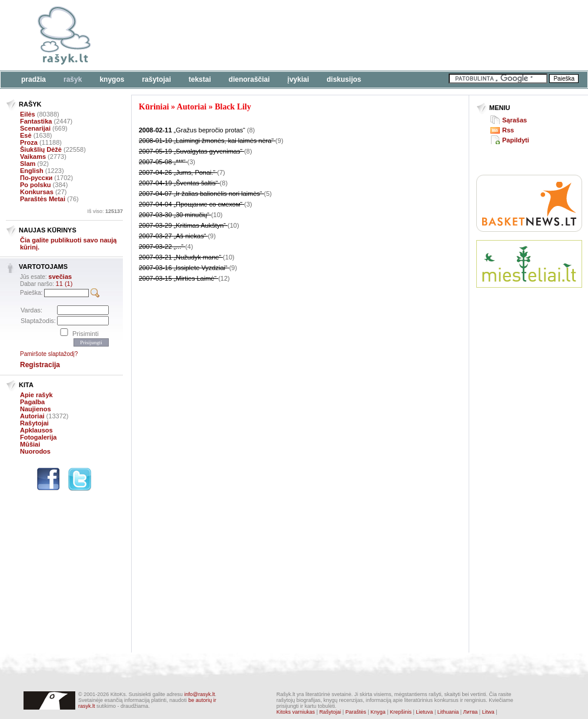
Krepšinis (401, 712)
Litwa (488, 712)
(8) (251, 130)
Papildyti (516, 140)
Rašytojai (156, 79)
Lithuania (448, 712)
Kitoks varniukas (296, 712)
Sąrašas (514, 120)
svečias (60, 277)
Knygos (112, 79)
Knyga (378, 712)
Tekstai (200, 79)
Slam (28, 164)
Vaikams (33, 157)
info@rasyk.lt (199, 694)
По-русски (36, 178)
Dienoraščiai (249, 79)
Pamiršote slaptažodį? (49, 354)
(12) (224, 278)
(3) (191, 162)
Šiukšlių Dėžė (41, 149)
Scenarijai (35, 128)
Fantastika (36, 121)
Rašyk (73, 79)
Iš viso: (105, 211)
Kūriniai (154, 107)
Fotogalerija (38, 437)
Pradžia (34, 79)
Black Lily (233, 107)
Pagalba (32, 402)
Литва (471, 712)
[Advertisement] (529, 340)
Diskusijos (344, 79)
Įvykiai (298, 79)
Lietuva (424, 712)
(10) (217, 215)
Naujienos (36, 409)
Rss (508, 130)
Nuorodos (35, 451)
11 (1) (64, 284)
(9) (279, 141)
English (32, 171)
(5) (268, 194)
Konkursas (37, 192)
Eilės (28, 114)
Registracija (40, 365)
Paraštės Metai (43, 199)
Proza (29, 142)
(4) (189, 247)
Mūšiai (30, 444)
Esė (26, 135)
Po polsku (36, 185)
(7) (221, 172)
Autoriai (32, 416)
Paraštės (356, 712)
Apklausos (36, 430)
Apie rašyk (36, 395)
